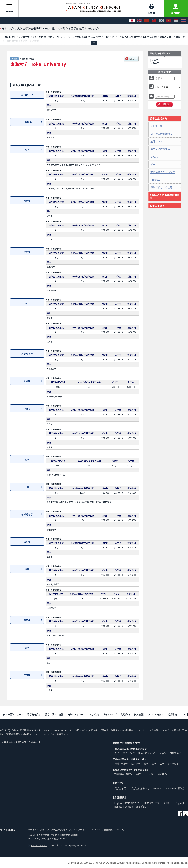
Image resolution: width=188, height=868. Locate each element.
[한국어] (161, 21)
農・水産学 (173, 763)
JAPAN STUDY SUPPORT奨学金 (169, 788)
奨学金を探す (157, 206)
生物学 (27, 675)
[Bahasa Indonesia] (176, 21)
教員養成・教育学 (124, 774)
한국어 (167, 803)
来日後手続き (158, 126)
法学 (27, 303)
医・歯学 (136, 763)
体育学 (27, 408)
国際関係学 (175, 753)
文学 (27, 149)
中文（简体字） (133, 803)
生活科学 (140, 774)
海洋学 (27, 542)
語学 (125, 753)
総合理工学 (27, 95)
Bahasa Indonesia (124, 806)
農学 (27, 647)
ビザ (153, 164)
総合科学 (163, 774)
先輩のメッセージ (77, 714)
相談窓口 (155, 180)
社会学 (163, 753)
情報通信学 (27, 514)
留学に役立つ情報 (54, 714)
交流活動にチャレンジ (163, 172)
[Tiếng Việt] (169, 21)
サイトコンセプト (38, 845)
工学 (27, 487)
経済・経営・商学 (147, 753)
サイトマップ (110, 714)
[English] (139, 21)
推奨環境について (177, 714)
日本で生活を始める (161, 134)
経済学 (27, 252)
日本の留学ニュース (13, 714)
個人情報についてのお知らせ (149, 714)
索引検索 (94, 714)
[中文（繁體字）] (154, 21)
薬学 (146, 763)
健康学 (27, 620)
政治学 (27, 200)
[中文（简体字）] (147, 21)
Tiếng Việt (179, 803)
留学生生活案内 (158, 118)
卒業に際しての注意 (161, 187)
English (118, 803)
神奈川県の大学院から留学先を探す (20, 742)
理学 (27, 459)
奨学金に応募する (160, 149)
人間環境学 (27, 354)
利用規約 (125, 714)
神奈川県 (24, 59)
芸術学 (27, 381)
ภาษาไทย (141, 806)
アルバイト (157, 157)
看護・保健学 (121, 763)
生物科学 (27, 122)
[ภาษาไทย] (183, 21)
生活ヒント (157, 141)
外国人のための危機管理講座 (164, 197)
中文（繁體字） (152, 803)
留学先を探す (34, 714)
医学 (27, 569)
